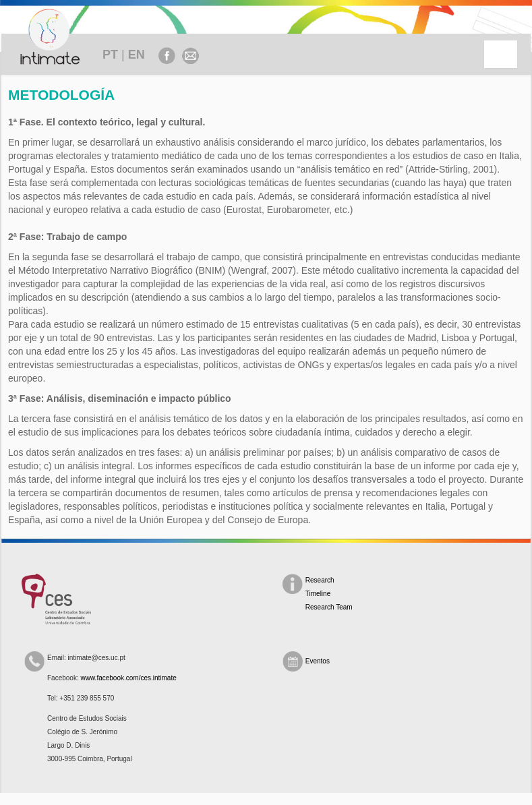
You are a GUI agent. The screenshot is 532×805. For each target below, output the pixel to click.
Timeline (318, 594)
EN (137, 55)
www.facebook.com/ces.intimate (128, 678)
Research (320, 580)
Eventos (318, 661)
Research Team (329, 607)
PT (110, 55)
